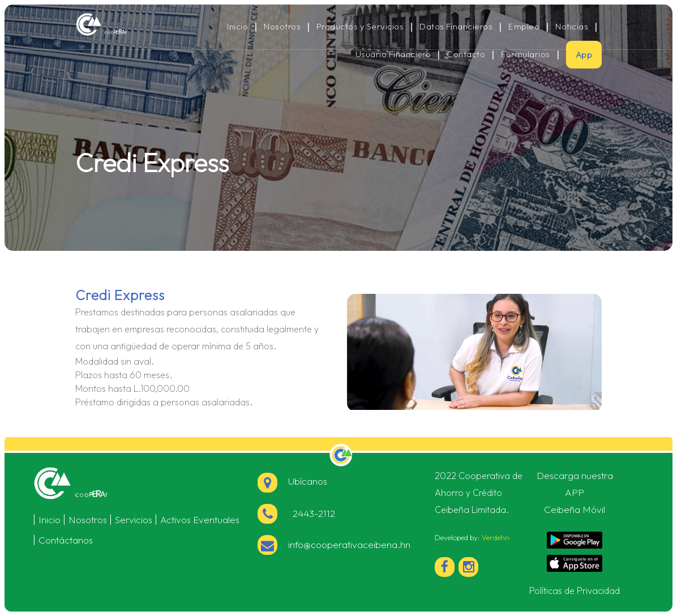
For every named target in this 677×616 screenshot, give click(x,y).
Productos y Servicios (360, 27)
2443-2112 (312, 513)
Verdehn (496, 537)
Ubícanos (292, 481)
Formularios (525, 54)
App (584, 55)
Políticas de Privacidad (575, 591)
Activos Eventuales (200, 519)
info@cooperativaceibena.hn (349, 544)
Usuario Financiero (393, 54)
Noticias (572, 27)
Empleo (524, 27)
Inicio (237, 27)
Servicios (134, 519)
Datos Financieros (456, 27)
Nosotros (282, 27)
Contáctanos (66, 540)
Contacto (466, 54)
